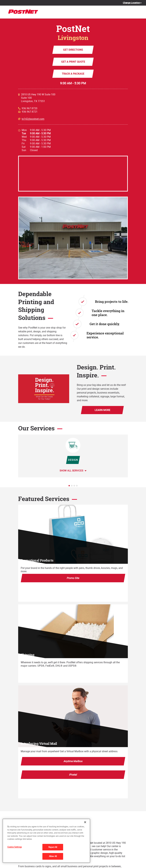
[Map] (73, 174)
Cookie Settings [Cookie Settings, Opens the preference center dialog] (15, 847)
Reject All (53, 847)
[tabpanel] (73, 456)
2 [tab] (73, 487)
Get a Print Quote (73, 62)
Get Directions (73, 50)
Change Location (131, 3)
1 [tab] (70, 487)
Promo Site (73, 578)
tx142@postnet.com (33, 119)
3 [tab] (75, 487)
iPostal (73, 775)
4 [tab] (78, 487)
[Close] (85, 822)
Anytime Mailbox (73, 761)
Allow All (53, 856)
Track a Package (73, 74)
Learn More (102, 410)
